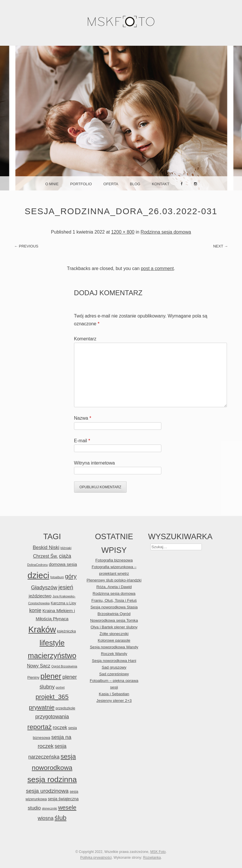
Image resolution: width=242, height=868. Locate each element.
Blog (135, 184)
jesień (66, 587)
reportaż (40, 727)
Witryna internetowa (94, 463)
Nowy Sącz (39, 666)
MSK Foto (158, 852)
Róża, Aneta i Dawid (114, 587)
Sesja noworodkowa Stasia (114, 607)
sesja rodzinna (52, 779)
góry (71, 576)
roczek (60, 727)
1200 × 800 (123, 232)
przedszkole (65, 708)
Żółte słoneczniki (114, 634)
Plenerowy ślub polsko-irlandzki (114, 580)
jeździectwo (40, 596)
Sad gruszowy (114, 667)
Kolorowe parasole (114, 640)
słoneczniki (49, 808)
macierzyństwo (52, 656)
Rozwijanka (152, 858)
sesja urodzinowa (47, 791)
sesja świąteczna (63, 799)
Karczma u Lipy (64, 603)
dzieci (38, 575)
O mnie (52, 184)
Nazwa (83, 418)
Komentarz (85, 339)
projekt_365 (52, 697)
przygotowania (52, 717)
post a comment (157, 268)
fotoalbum (57, 577)
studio (34, 808)
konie (35, 610)
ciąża (65, 556)
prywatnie (42, 707)
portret (60, 687)
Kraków (42, 630)
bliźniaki (66, 548)
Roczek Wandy (114, 654)
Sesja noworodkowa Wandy (114, 647)
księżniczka (66, 631)
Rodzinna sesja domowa (166, 232)
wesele (67, 808)
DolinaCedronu (37, 565)
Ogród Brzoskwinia (64, 666)
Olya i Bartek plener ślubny (114, 627)
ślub (61, 818)
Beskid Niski (46, 547)
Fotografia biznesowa (114, 560)
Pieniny (33, 677)
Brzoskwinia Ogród (114, 614)
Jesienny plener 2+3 (114, 701)
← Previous (26, 246)
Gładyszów (44, 587)
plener (51, 676)
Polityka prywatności (96, 858)
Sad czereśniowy (114, 674)
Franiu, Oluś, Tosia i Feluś (114, 600)
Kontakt (160, 184)
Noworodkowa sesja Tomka (114, 620)
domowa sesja (63, 564)
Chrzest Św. (45, 556)
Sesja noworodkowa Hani (114, 661)
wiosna (46, 818)
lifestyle (52, 643)
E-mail (82, 441)
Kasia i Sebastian (114, 694)
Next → (220, 246)
